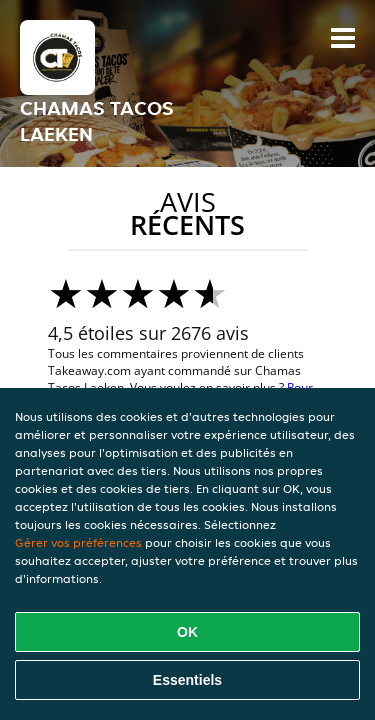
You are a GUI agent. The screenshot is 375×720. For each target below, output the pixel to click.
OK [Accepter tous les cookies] (187, 632)
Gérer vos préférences (78, 542)
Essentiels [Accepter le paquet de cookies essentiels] (187, 680)
